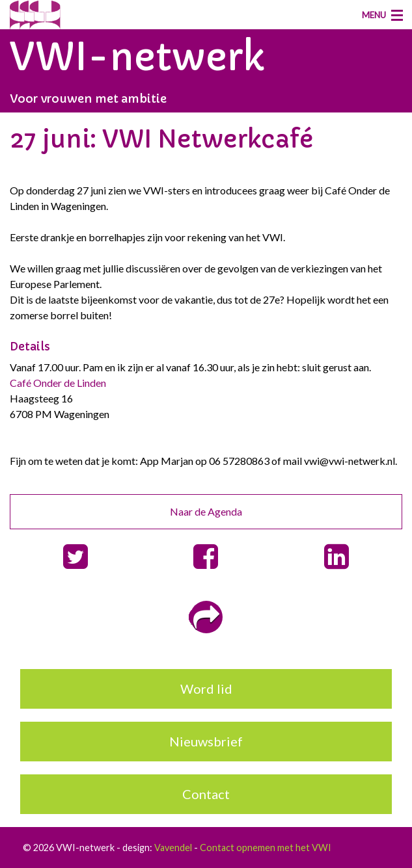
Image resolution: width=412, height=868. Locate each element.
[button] (75, 557)
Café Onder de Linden (58, 383)
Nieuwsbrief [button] (206, 741)
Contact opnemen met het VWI (266, 848)
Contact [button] (206, 794)
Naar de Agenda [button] (206, 511)
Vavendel (173, 848)
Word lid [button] (206, 689)
